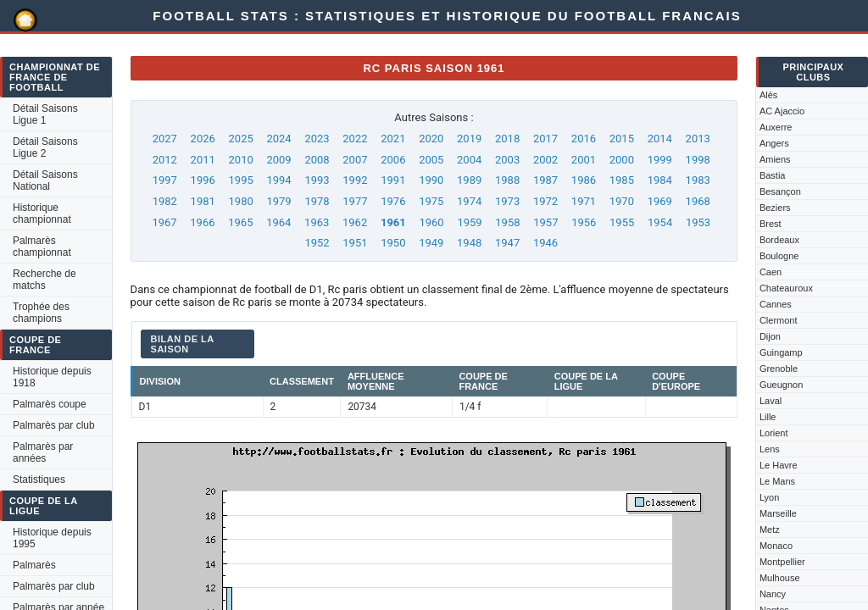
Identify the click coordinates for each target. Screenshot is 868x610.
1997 (165, 180)
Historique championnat (42, 213)
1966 (202, 222)
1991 (393, 180)
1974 (469, 201)
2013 (698, 139)
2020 (431, 139)
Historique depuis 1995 (52, 538)
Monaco (776, 546)
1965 (240, 222)
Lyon (769, 497)
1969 (660, 201)
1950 (393, 243)
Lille (768, 417)
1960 (431, 222)
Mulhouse (780, 578)
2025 (241, 139)
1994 (278, 180)
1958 (507, 222)
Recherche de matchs (45, 280)
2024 (278, 139)
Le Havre (779, 465)
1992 (355, 180)
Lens (770, 449)
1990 (431, 180)
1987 (545, 180)
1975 (431, 201)
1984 (660, 180)
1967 (164, 222)
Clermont (779, 320)
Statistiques (39, 480)
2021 (393, 139)
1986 (584, 180)
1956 (584, 222)
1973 (507, 201)
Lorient (774, 433)
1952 (317, 243)
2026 (203, 139)
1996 (203, 180)
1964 (278, 222)
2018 (507, 139)
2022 (355, 139)
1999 (660, 160)
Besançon (780, 191)
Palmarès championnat (42, 247)
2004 (469, 160)
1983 (698, 180)
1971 (584, 201)
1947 (507, 243)
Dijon (770, 336)
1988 (507, 180)
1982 (165, 201)
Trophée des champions (41, 313)
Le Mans (777, 481)
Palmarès (34, 565)
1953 (698, 222)
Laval (771, 401)
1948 (469, 243)
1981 (203, 201)
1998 (698, 160)
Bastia (773, 175)
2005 (431, 160)
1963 (317, 222)
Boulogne (779, 256)
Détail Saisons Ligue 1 (45, 114)
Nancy (773, 594)
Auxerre (776, 127)
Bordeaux (779, 240)
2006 (393, 160)
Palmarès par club (54, 425)
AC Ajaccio (782, 111)
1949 (431, 243)
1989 (469, 180)
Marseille (778, 513)
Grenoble (779, 369)
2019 (469, 139)
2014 (660, 139)
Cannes (776, 304)
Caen (771, 272)
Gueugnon (781, 385)
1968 (698, 201)
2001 (584, 160)
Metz (770, 530)
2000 (622, 160)
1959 (469, 222)
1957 (545, 222)
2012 (165, 160)
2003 (507, 160)
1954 (660, 222)
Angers (774, 143)
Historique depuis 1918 (52, 377)
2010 (241, 160)
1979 (278, 201)
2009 (278, 160)
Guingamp (781, 352)
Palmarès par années (43, 452)
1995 (241, 180)
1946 (545, 243)
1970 (622, 201)
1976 (393, 201)
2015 (622, 139)
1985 (622, 180)
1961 (393, 222)
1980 (241, 201)
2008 (317, 160)
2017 (545, 139)
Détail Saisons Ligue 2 (45, 147)
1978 (317, 201)
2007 (355, 160)
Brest (771, 224)
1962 (355, 222)
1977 (355, 201)
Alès (768, 95)
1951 (355, 243)
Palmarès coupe (50, 404)
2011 (203, 160)
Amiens (775, 159)
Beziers (775, 208)
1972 (545, 201)
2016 (584, 139)
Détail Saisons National (45, 180)
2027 (165, 139)
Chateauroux (786, 288)
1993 (317, 180)
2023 (317, 139)
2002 (545, 160)
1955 (622, 222)
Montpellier (782, 562)
